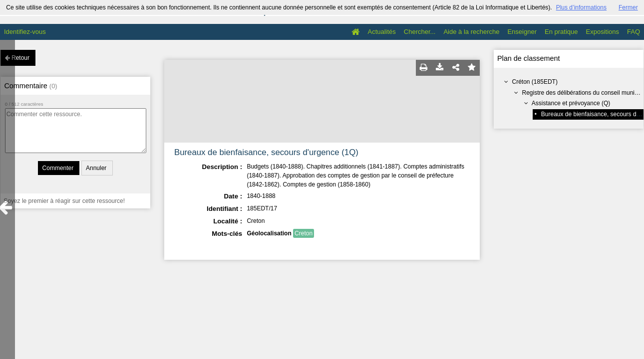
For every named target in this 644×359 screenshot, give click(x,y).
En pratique (561, 32)
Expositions (603, 32)
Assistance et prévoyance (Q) (571, 103)
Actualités (381, 32)
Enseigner (522, 32)
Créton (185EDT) (535, 82)
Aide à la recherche (471, 32)
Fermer (628, 7)
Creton (304, 233)
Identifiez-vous (25, 32)
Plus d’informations (581, 7)
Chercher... (420, 32)
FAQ (634, 32)
